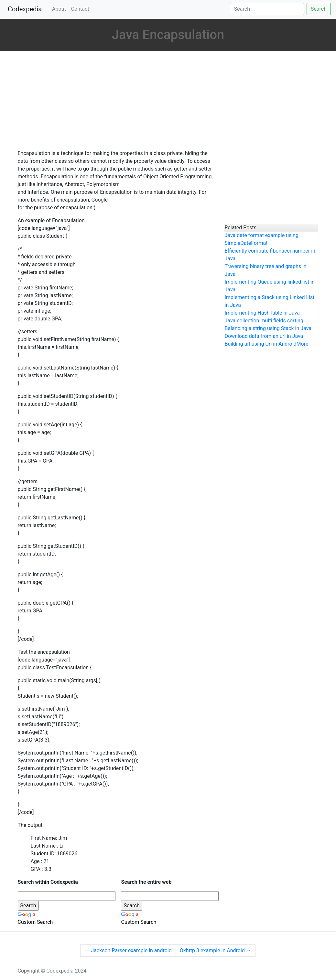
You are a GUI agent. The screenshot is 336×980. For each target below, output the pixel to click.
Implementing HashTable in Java (262, 313)
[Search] (267, 9)
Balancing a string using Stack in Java (268, 328)
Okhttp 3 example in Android (216, 950)
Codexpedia (26, 9)
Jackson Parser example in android (128, 950)
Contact (80, 9)
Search (319, 9)
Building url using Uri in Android (260, 344)
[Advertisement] (116, 101)
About (59, 9)
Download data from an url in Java (264, 336)
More (303, 344)
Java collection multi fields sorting (264, 321)
